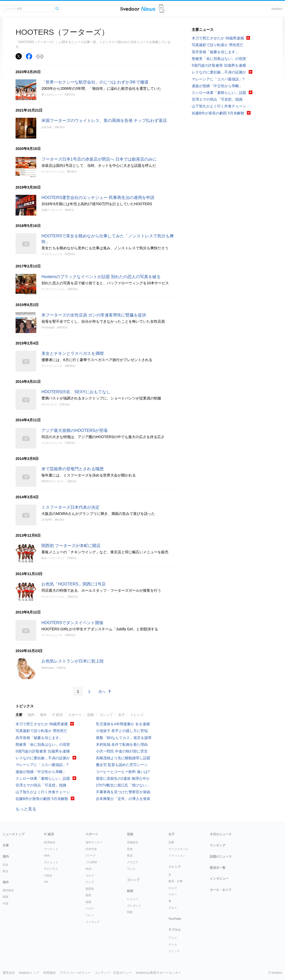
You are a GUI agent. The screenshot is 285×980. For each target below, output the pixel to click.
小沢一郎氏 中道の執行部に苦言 (122, 751)
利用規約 (49, 973)
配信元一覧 (218, 868)
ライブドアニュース (138, 9)
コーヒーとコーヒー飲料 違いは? (123, 772)
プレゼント (134, 906)
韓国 (5, 897)
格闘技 (90, 889)
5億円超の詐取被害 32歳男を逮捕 (43, 751)
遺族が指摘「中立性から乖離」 (41, 772)
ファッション (177, 855)
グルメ (173, 908)
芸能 (90, 715)
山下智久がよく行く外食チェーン (43, 792)
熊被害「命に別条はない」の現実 (43, 744)
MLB (88, 869)
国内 (31, 715)
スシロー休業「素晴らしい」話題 (43, 778)
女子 (122, 715)
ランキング (218, 845)
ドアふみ (162, 9)
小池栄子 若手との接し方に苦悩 (122, 731)
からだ (173, 888)
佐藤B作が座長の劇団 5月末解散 (42, 799)
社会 (5, 865)
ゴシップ (106, 715)
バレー (90, 915)
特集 (130, 912)
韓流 (130, 855)
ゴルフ (90, 875)
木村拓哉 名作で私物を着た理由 (122, 744)
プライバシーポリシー (75, 973)
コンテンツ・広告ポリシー (113, 973)
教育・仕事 (176, 881)
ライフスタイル (178, 849)
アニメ (173, 938)
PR (46, 882)
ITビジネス (51, 869)
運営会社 (9, 973)
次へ (102, 692)
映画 (130, 891)
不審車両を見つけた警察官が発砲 (123, 792)
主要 (19, 715)
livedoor (277, 9)
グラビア (133, 862)
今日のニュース (221, 834)
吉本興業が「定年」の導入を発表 (123, 799)
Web (47, 855)
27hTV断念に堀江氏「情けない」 (123, 785)
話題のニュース (221, 857)
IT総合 (48, 875)
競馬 (88, 895)
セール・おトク (221, 890)
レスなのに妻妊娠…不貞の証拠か (43, 758)
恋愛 (171, 842)
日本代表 (91, 849)
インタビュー (219, 879)
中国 (5, 903)
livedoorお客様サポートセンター (159, 973)
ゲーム (173, 944)
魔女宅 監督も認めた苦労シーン (122, 765)
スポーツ (75, 715)
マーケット (51, 849)
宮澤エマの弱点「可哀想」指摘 (41, 785)
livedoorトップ (29, 973)
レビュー (133, 899)
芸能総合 (133, 842)
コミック (174, 951)
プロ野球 (91, 862)
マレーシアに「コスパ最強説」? (42, 765)
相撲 (88, 902)
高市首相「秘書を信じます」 (39, 738)
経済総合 (50, 842)
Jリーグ (91, 855)
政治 (5, 871)
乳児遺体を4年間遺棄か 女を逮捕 (123, 724)
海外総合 (8, 890)
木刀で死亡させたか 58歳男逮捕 (42, 724)
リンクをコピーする (40, 57)
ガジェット (51, 862)
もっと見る (26, 809)
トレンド (137, 715)
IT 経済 (57, 715)
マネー (173, 894)
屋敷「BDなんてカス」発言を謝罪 (124, 738)
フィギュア (93, 922)
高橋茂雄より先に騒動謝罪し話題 (123, 758)
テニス (90, 882)
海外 (43, 715)
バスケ (90, 908)
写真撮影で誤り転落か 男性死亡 (41, 731)
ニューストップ (13, 834)
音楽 (130, 849)
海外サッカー (94, 842)
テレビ (131, 869)
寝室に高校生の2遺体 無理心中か (123, 778)
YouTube (175, 919)
